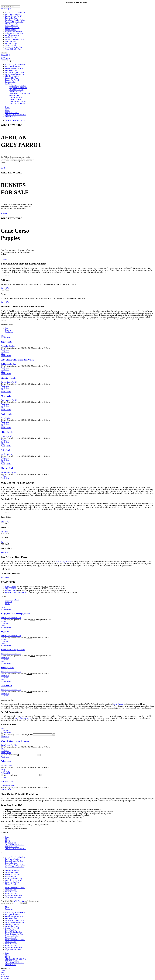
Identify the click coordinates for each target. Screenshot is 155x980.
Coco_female (6, 686)
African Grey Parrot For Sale (15, 12)
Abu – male (6, 396)
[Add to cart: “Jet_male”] (5, 640)
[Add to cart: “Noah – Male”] (5, 422)
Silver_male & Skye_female (13, 650)
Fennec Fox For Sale (12, 28)
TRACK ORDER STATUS (15, 845)
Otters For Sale (10, 41)
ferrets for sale (118, 704)
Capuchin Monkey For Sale (15, 22)
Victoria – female (8, 378)
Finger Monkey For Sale (14, 32)
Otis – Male (6, 450)
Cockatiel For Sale (12, 26)
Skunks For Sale (11, 45)
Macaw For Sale (11, 37)
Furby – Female (11, 587)
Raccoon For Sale (11, 43)
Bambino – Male (11, 591)
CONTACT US (10, 843)
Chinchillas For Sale (12, 24)
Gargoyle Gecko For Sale (14, 34)
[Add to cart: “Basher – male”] (5, 777)
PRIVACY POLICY (12, 847)
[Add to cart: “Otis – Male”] (5, 458)
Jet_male (5, 632)
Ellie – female (7, 432)
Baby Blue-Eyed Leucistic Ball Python (17, 360)
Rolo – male (6, 761)
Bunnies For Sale (11, 18)
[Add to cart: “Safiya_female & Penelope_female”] (5, 622)
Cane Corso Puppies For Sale (15, 20)
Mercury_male (7, 668)
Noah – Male (6, 414)
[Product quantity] (43, 735)
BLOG (8, 841)
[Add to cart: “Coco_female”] (5, 694)
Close (3, 970)
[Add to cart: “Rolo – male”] (5, 757)
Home (7, 837)
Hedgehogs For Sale (12, 36)
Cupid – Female (11, 589)
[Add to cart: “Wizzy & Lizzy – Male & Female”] (5, 737)
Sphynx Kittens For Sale (14, 47)
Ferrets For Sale (11, 30)
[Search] (10, 7)
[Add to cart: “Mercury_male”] (5, 676)
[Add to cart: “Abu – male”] (5, 404)
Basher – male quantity (11, 775)
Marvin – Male (7, 468)
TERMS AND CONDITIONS (16, 849)
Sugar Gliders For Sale (13, 49)
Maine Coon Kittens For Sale (15, 39)
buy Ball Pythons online (23, 718)
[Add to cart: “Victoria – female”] (5, 386)
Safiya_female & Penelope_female (15, 614)
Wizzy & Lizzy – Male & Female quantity (18, 735)
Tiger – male (6, 342)
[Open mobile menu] (3, 57)
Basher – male (7, 781)
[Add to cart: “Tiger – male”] (5, 350)
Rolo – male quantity (11, 755)
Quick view (5, 352)
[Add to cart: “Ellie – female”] (5, 440)
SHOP (7, 839)
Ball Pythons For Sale (13, 14)
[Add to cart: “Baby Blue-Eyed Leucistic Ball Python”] (5, 368)
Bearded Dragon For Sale (14, 16)
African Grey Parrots (63, 562)
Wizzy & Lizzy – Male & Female (17, 593)
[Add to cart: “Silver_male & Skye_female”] (5, 658)
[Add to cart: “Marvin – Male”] (5, 476)
